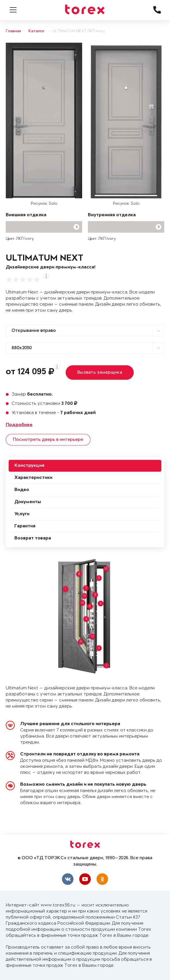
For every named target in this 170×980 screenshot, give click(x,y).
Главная (13, 31)
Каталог (37, 31)
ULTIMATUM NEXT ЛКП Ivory (79, 31)
